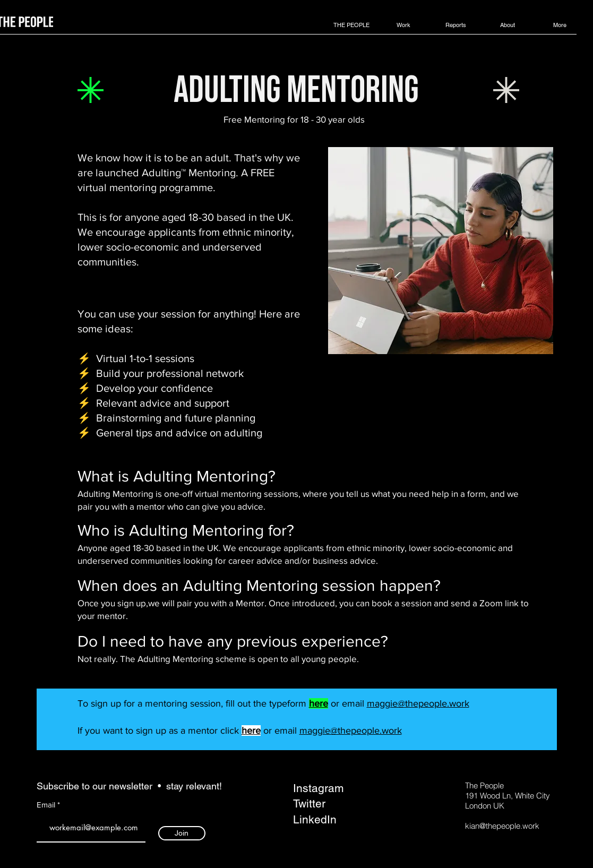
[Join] (182, 833)
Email (47, 805)
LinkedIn (315, 819)
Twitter (309, 803)
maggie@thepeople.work (418, 703)
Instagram (319, 788)
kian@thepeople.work (502, 826)
